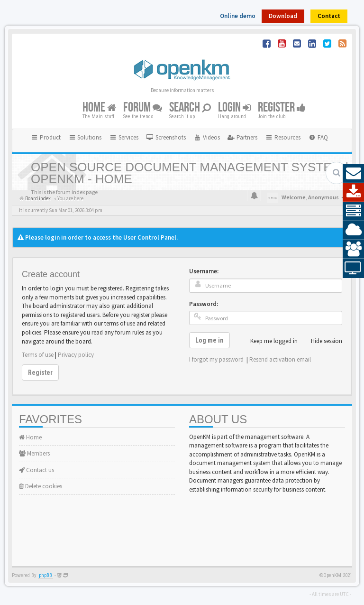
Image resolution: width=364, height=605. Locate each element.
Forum (143, 107)
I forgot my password (216, 359)
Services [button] (124, 137)
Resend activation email (280, 359)
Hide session (321, 341)
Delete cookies (41, 486)
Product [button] (45, 137)
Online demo (238, 16)
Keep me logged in (269, 341)
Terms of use (38, 355)
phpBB (45, 575)
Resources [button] (283, 137)
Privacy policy (76, 355)
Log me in (209, 340)
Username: (204, 271)
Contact (329, 16)
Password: (204, 304)
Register (282, 107)
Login (234, 107)
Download (283, 16)
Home (99, 107)
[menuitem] (166, 138)
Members (34, 453)
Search (190, 107)
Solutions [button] (85, 137)
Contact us (36, 470)
